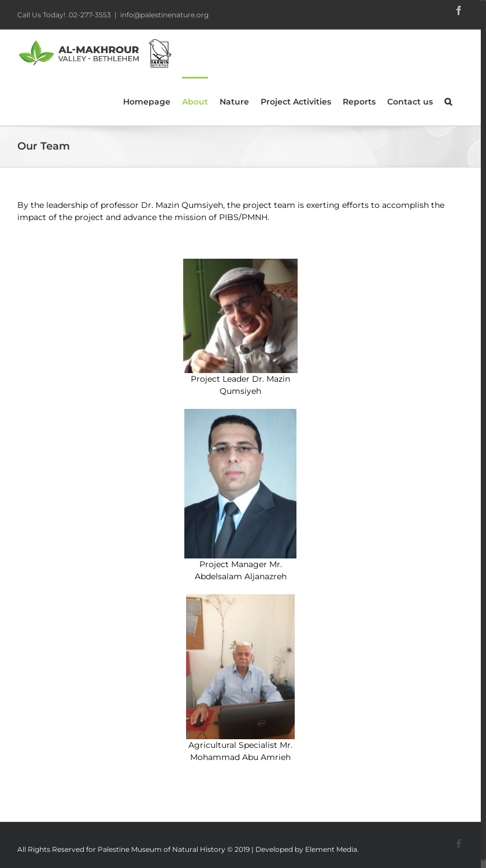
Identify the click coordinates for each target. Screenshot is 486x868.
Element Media (331, 849)
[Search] (448, 101)
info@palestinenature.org (164, 15)
